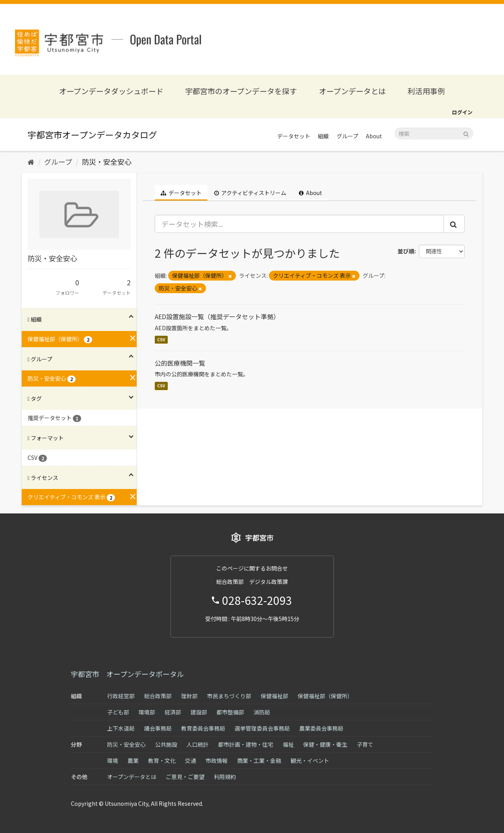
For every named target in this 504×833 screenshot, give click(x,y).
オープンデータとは (352, 91)
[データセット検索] (434, 134)
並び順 (406, 251)
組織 (323, 136)
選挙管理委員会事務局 (262, 728)
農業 (133, 760)
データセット (294, 136)
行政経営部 (121, 696)
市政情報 (217, 760)
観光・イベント (310, 760)
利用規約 (225, 777)
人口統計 (198, 744)
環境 (113, 760)
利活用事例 (426, 91)
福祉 (288, 744)
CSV (161, 339)
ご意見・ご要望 (185, 777)
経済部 (173, 712)
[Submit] (466, 133)
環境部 (147, 712)
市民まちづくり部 (229, 696)
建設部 (199, 712)
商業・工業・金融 (259, 760)
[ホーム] (31, 162)
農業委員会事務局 (321, 728)
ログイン (462, 112)
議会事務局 (158, 728)
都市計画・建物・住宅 (246, 744)
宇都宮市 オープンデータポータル (127, 674)
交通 (191, 760)
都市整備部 (230, 712)
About (374, 136)
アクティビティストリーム (250, 193)
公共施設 (166, 744)
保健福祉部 (274, 696)
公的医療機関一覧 (180, 363)
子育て (365, 744)
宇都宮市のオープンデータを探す (241, 91)
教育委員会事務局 (203, 728)
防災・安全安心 (107, 162)
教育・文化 (162, 760)
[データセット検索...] (299, 224)
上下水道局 (121, 728)
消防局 (262, 712)
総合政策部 (158, 696)
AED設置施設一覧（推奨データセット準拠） (217, 316)
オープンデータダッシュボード (111, 91)
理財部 (189, 696)
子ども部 (118, 712)
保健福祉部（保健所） (325, 696)
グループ (347, 136)
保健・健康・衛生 (325, 744)
